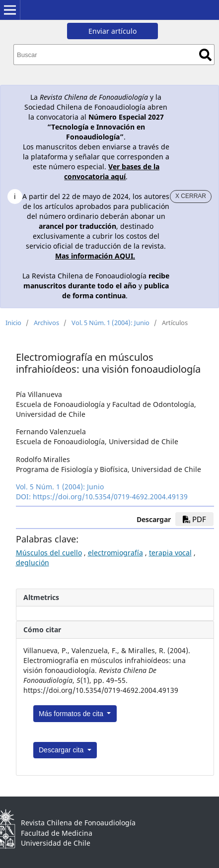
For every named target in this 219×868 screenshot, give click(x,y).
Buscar (205, 55)
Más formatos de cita (72, 714)
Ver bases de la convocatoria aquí (112, 171)
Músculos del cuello (49, 553)
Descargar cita (62, 750)
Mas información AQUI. (95, 256)
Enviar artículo (112, 31)
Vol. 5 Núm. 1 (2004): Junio (110, 323)
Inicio (13, 323)
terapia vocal (170, 553)
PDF (194, 519)
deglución (33, 563)
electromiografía (115, 553)
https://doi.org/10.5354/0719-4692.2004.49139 (110, 497)
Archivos (46, 323)
